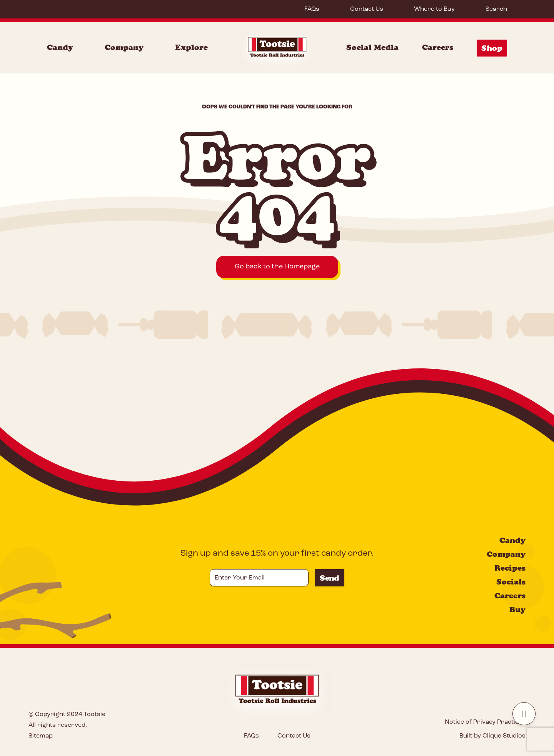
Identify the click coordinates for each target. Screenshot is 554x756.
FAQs (312, 9)
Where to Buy (434, 9)
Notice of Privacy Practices (485, 722)
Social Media (372, 47)
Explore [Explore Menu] (191, 47)
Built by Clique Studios (492, 736)
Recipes (510, 568)
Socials (511, 582)
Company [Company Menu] (124, 47)
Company (506, 554)
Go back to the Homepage (277, 267)
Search (496, 9)
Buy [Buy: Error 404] (517, 609)
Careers (438, 47)
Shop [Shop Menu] (492, 48)
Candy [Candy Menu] (60, 47)
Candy (512, 540)
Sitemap (41, 736)
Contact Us (367, 9)
